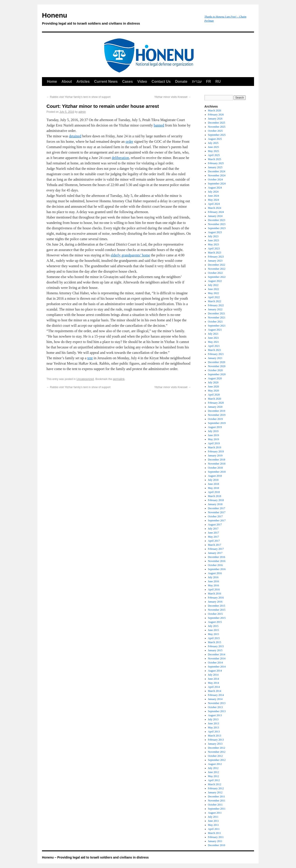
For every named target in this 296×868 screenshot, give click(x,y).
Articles (83, 82)
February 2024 (216, 212)
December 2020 (217, 362)
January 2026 (215, 119)
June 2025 (214, 147)
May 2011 (214, 825)
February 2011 (216, 837)
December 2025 (217, 123)
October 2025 (215, 131)
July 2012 (213, 768)
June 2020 (214, 387)
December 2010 (217, 845)
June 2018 (214, 484)
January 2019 (215, 456)
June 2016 (214, 581)
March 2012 (215, 784)
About (67, 82)
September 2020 (217, 374)
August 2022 (215, 281)
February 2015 (216, 646)
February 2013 (216, 740)
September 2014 (217, 667)
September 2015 (217, 618)
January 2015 (215, 650)
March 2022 (215, 301)
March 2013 (215, 736)
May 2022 (214, 293)
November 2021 (217, 318)
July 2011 (213, 817)
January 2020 (215, 407)
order (129, 142)
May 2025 (214, 151)
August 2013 (215, 715)
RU (218, 82)
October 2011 (215, 805)
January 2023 (215, 261)
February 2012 (216, 788)
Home (52, 82)
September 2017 (217, 520)
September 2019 (217, 423)
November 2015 (217, 610)
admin (82, 112)
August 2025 (215, 139)
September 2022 (217, 277)
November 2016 (217, 561)
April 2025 (214, 155)
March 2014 (215, 691)
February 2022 (216, 305)
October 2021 (215, 322)
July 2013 (213, 719)
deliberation (120, 158)
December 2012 (217, 748)
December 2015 (217, 606)
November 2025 (217, 127)
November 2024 (217, 175)
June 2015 (214, 630)
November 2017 (217, 512)
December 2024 (217, 171)
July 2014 (213, 675)
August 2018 (215, 476)
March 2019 (215, 447)
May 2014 (214, 683)
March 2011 (215, 833)
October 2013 (215, 707)
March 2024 (215, 208)
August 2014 (215, 671)
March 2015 (215, 642)
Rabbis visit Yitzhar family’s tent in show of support (79, 97)
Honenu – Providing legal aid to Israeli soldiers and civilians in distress (95, 857)
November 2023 (217, 224)
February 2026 (216, 115)
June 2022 (214, 289)
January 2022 (215, 309)
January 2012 (215, 792)
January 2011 (215, 841)
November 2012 (217, 752)
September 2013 (217, 711)
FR (209, 82)
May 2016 (214, 585)
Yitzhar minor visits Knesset (173, 97)
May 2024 (214, 200)
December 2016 (217, 557)
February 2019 (216, 451)
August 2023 (215, 232)
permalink (119, 379)
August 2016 (215, 573)
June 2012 (214, 772)
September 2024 (217, 184)
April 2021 (214, 346)
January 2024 (215, 216)
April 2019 (214, 443)
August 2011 (215, 813)
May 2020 (214, 391)
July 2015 (213, 626)
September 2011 (217, 809)
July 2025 (213, 143)
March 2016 (215, 594)
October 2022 (215, 273)
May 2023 (214, 244)
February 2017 (216, 549)
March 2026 (215, 111)
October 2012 (215, 756)
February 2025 (216, 163)
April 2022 (214, 297)
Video (142, 82)
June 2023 (214, 240)
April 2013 (214, 732)
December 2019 (217, 411)
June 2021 (214, 338)
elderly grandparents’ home (130, 255)
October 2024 (215, 180)
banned (159, 125)
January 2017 (215, 553)
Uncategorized (85, 379)
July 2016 (213, 577)
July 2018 (213, 480)
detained (75, 136)
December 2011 (217, 797)
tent (90, 358)
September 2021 (217, 326)
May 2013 (214, 728)
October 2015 (215, 614)
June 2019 (214, 435)
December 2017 (217, 508)
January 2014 (215, 699)
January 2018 (215, 504)
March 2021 (215, 350)
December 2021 (217, 313)
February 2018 (216, 500)
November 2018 (217, 464)
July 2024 (213, 192)
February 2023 (216, 257)
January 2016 (215, 602)
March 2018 (215, 496)
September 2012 (217, 760)
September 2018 (217, 472)
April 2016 (214, 589)
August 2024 (215, 188)
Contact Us (161, 82)
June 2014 (214, 679)
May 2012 (214, 776)
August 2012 (215, 764)
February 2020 (216, 403)
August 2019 (215, 427)
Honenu (121, 20)
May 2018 (214, 488)
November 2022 (217, 269)
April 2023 (214, 249)
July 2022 (213, 285)
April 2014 (214, 687)
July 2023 (213, 236)
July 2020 (213, 382)
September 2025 (217, 135)
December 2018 (217, 460)
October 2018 (215, 468)
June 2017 (214, 533)
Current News (106, 82)
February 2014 (216, 695)
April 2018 (214, 492)
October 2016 (215, 565)
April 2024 (214, 204)
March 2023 (215, 253)
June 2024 (214, 196)
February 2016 (216, 598)
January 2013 (215, 744)
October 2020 (215, 370)
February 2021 (216, 354)
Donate (181, 82)
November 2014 (217, 658)
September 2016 (217, 569)
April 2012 (214, 780)
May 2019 (214, 439)
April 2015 (214, 638)
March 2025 (215, 159)
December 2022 (217, 265)
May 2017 (214, 537)
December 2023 (217, 220)
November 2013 (217, 703)
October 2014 (215, 663)
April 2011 (214, 829)
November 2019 (217, 415)
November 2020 (217, 366)
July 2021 (213, 334)
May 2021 (214, 342)
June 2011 (214, 821)
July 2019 (213, 431)
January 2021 (215, 358)
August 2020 (215, 378)
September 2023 (217, 228)
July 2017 (213, 529)
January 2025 (215, 167)
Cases (127, 82)
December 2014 (217, 654)
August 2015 (215, 622)
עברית (197, 82)
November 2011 (217, 801)
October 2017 (215, 516)
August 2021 (215, 330)
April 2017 (214, 541)
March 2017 (215, 545)
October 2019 (215, 419)
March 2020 (215, 399)
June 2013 (214, 723)
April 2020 (214, 395)
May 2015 (214, 634)
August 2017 (215, 525)
